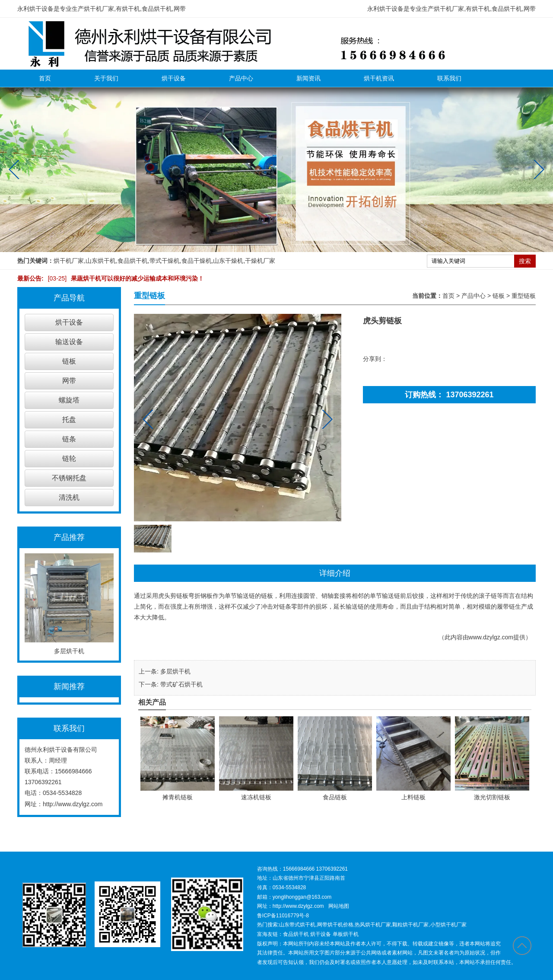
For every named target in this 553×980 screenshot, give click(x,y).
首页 (45, 78)
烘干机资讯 (379, 78)
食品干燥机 (197, 261)
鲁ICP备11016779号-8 (283, 916)
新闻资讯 (308, 78)
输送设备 (69, 342)
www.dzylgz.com (491, 637)
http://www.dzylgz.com (73, 804)
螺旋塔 (69, 400)
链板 (69, 361)
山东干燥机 (228, 261)
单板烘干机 (346, 934)
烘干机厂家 (69, 261)
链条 (69, 439)
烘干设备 (174, 78)
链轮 (69, 458)
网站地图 (339, 906)
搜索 (525, 261)
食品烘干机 (133, 261)
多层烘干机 (175, 671)
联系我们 (449, 78)
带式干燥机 (165, 261)
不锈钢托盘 (69, 478)
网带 (69, 381)
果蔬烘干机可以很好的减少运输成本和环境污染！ (124, 278)
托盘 (69, 420)
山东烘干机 (101, 261)
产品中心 (241, 78)
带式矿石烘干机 (181, 684)
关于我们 (106, 78)
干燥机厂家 (260, 261)
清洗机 (69, 497)
